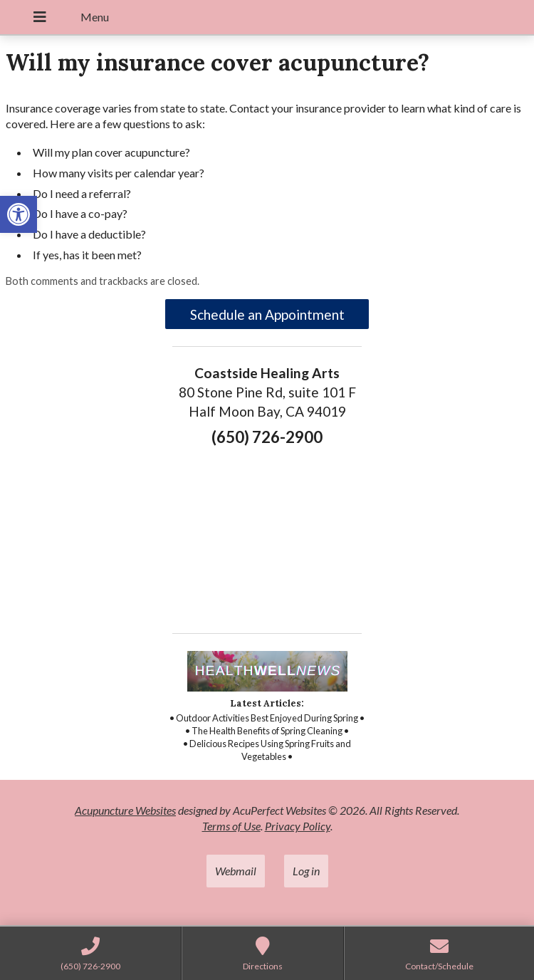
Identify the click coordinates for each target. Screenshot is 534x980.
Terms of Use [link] (231, 826)
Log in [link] (306, 871)
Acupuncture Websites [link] (125, 810)
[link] (19, 214)
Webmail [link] (236, 871)
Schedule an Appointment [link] (267, 314)
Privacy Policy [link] (298, 826)
